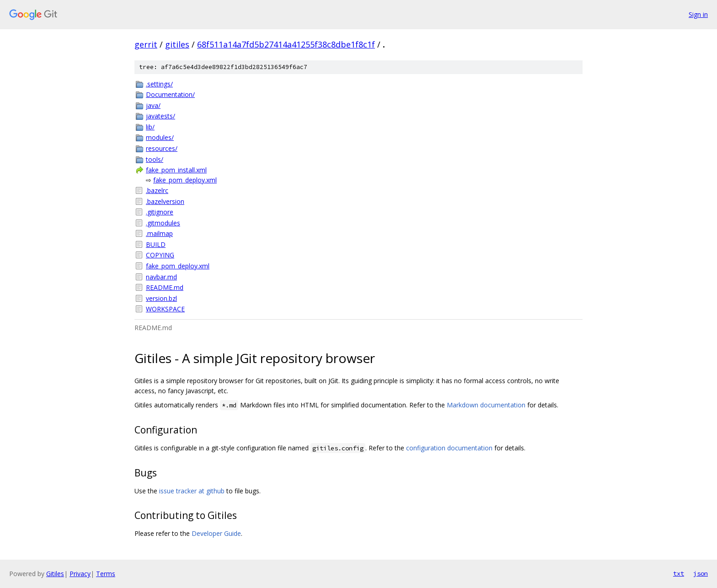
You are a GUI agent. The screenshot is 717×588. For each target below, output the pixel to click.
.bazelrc (157, 190)
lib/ (150, 127)
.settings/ (159, 84)
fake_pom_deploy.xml (185, 180)
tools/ (155, 159)
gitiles (177, 44)
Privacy (80, 574)
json (701, 573)
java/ (153, 105)
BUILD (156, 244)
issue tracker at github (192, 491)
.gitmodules (163, 223)
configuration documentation (449, 448)
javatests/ (161, 116)
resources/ (162, 148)
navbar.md (161, 277)
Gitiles (55, 574)
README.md (165, 287)
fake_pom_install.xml (176, 170)
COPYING (160, 255)
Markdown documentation (486, 405)
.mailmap (159, 233)
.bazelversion (165, 201)
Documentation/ (170, 94)
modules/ (160, 137)
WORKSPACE (165, 309)
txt (679, 573)
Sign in (698, 14)
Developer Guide (216, 533)
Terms (106, 574)
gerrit (146, 44)
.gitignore (160, 212)
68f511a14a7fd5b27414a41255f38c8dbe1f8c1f (286, 44)
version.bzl (161, 298)
